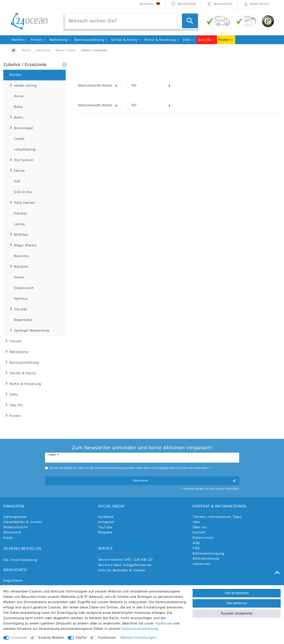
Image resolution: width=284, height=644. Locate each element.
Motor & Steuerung (162, 40)
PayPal (81, 638)
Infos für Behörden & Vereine (122, 571)
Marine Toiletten (66, 50)
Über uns (200, 528)
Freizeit (38, 40)
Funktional (107, 638)
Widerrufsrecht (16, 528)
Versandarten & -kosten (23, 522)
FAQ (196, 549)
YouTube (105, 528)
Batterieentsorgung (208, 554)
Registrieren (13, 581)
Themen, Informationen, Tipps (217, 517)
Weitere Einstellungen (138, 638)
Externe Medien (51, 638)
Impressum (201, 564)
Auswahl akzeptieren (237, 614)
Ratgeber (105, 533)
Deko (189, 40)
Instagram (106, 522)
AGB (196, 543)
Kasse (8, 538)
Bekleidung (60, 40)
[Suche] (190, 21)
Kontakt (199, 533)
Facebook (106, 517)
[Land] (150, 4)
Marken (19, 40)
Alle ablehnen (237, 603)
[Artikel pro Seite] (151, 86)
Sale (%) (207, 40)
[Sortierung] (98, 86)
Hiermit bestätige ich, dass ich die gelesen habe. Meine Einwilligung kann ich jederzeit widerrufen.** (130, 468)
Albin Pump (43, 50)
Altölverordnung (206, 559)
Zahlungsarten (15, 517)
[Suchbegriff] (131, 21)
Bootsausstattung (91, 40)
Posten (226, 40)
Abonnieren (184, 481)
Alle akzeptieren (237, 593)
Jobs (196, 522)
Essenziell (19, 638)
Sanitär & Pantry (126, 40)
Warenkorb (12, 533)
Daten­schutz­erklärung (140, 629)
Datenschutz (203, 538)
